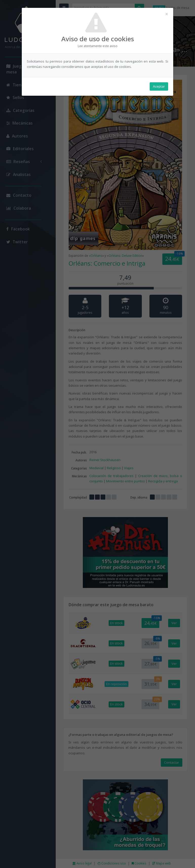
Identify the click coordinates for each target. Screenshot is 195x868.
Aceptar (159, 86)
